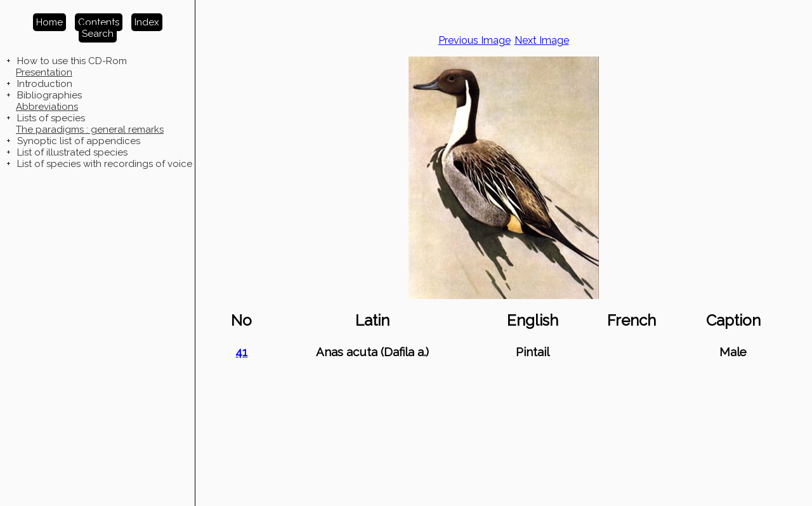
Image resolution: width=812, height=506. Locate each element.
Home (49, 22)
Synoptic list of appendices (79, 141)
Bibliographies (49, 95)
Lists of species (51, 118)
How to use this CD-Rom (72, 61)
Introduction (45, 84)
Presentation (44, 72)
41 (241, 352)
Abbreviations (47, 107)
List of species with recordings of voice (105, 164)
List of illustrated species (72, 152)
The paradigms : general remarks (90, 130)
